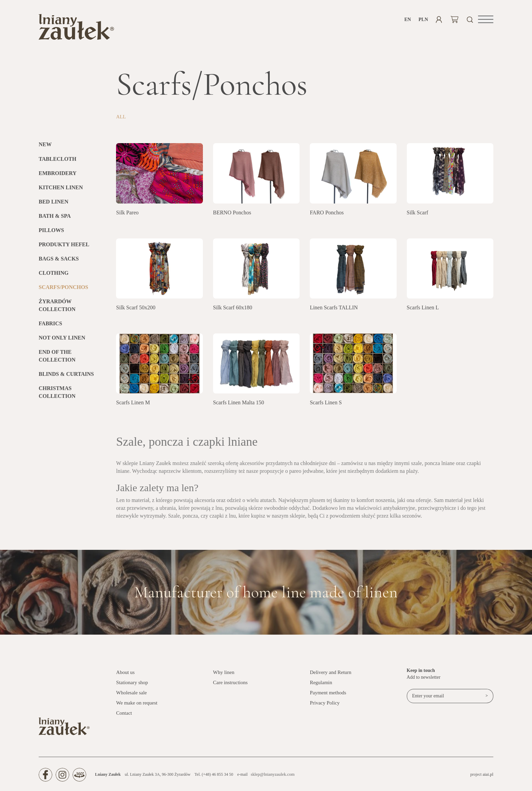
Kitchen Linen (61, 190)
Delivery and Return (330, 675)
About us (125, 675)
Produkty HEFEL (64, 247)
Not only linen (62, 340)
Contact (124, 716)
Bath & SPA (55, 219)
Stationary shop (132, 685)
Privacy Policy (325, 706)
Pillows (51, 233)
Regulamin (321, 685)
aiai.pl (488, 777)
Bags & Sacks (59, 261)
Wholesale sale (131, 695)
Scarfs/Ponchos (63, 290)
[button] (486, 19)
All (121, 120)
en (408, 20)
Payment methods (328, 695)
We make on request (137, 706)
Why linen (224, 675)
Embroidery (58, 176)
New (45, 147)
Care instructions (230, 685)
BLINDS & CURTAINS (66, 377)
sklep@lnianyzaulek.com (271, 777)
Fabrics (50, 326)
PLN (423, 20)
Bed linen (54, 204)
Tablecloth (58, 162)
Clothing (54, 276)
